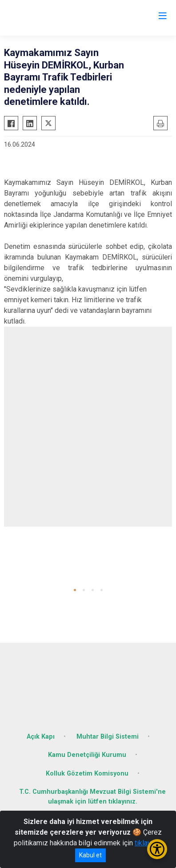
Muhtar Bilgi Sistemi (108, 737)
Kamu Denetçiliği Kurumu (87, 755)
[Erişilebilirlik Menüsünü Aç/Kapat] (157, 849)
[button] (75, 590)
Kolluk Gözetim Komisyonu (87, 774)
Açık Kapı (41, 737)
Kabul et (90, 855)
